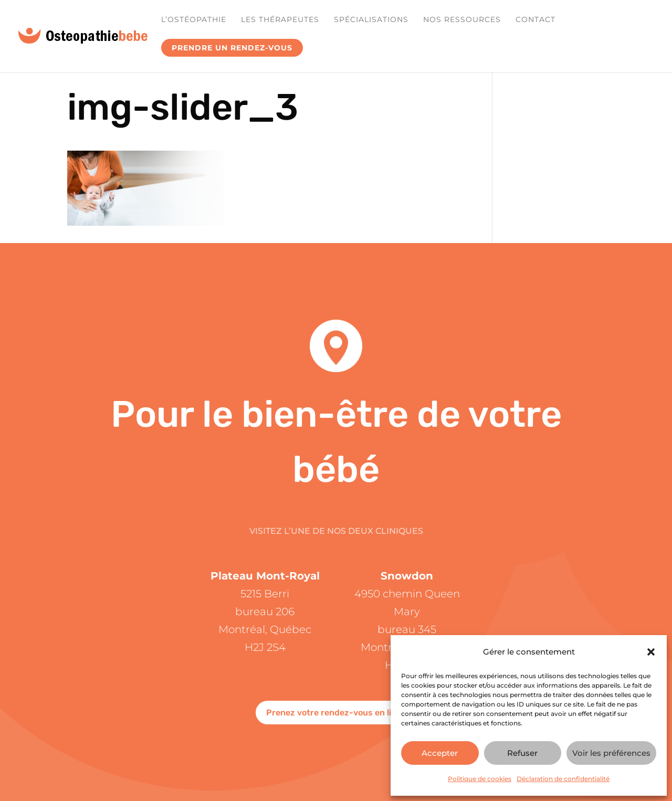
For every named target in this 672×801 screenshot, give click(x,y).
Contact (535, 20)
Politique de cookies (480, 779)
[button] (651, 652)
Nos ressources (462, 20)
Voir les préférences (611, 753)
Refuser (522, 753)
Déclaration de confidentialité (563, 779)
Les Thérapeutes (280, 20)
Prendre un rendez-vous (232, 48)
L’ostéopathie (194, 20)
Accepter (440, 753)
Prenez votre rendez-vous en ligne (336, 713)
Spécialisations (371, 20)
